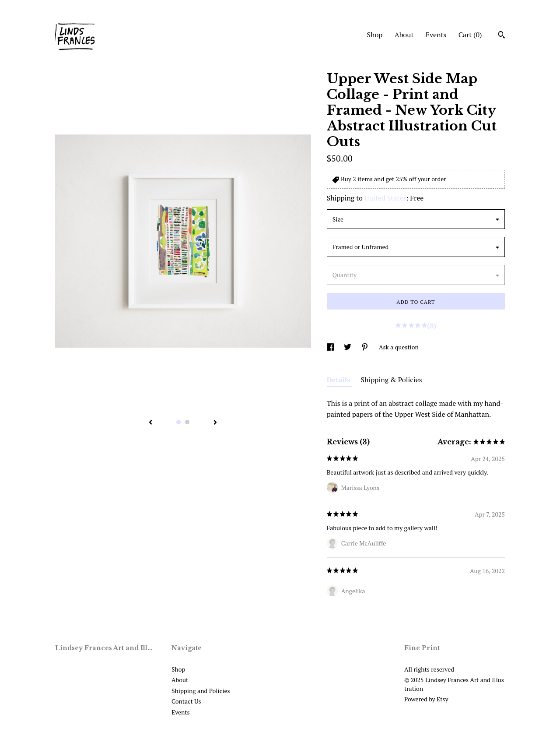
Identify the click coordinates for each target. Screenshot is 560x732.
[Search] (502, 36)
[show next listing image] (215, 423)
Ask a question (399, 347)
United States (385, 198)
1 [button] (178, 422)
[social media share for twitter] (348, 347)
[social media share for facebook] (331, 347)
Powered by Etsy (426, 699)
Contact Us (186, 701)
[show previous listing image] (150, 423)
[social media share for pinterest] (366, 347)
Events (436, 35)
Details (339, 380)
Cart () (470, 35)
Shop (374, 35)
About (404, 35)
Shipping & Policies (392, 380)
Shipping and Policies (201, 691)
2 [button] (187, 422)
